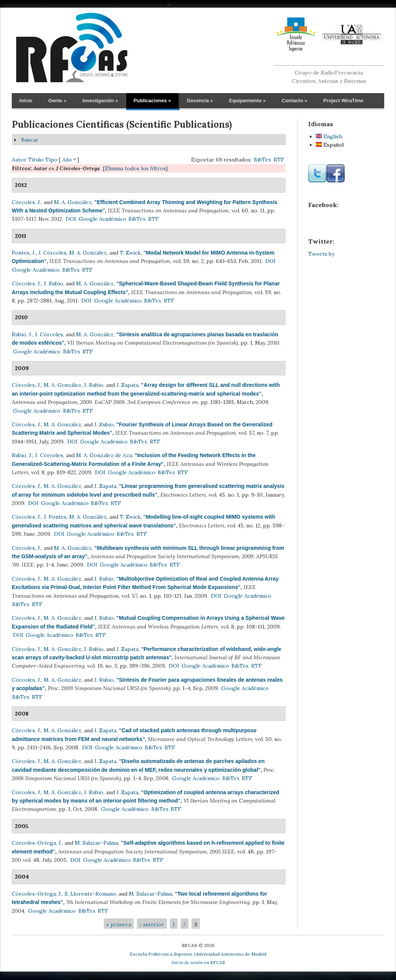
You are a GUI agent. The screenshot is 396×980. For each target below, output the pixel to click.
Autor (19, 160)
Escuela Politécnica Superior (161, 954)
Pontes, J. (24, 253)
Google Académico (102, 219)
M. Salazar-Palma (97, 843)
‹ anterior (152, 925)
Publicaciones (152, 101)
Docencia (200, 101)
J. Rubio (53, 283)
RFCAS (198, 962)
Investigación (100, 101)
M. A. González (73, 202)
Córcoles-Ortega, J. (37, 843)
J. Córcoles (52, 253)
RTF (279, 160)
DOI (71, 219)
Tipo (51, 160)
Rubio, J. (22, 334)
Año (67, 160)
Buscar (30, 140)
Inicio (26, 101)
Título (36, 160)
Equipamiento (247, 101)
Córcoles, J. (26, 202)
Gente (57, 101)
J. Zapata (127, 385)
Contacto (294, 101)
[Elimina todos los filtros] (135, 168)
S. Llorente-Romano (90, 894)
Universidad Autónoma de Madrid (230, 954)
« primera (119, 925)
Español (330, 145)
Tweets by (321, 254)
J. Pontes (55, 517)
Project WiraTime (343, 101)
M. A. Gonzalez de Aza (104, 455)
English (329, 136)
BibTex (262, 160)
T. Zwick (130, 253)
